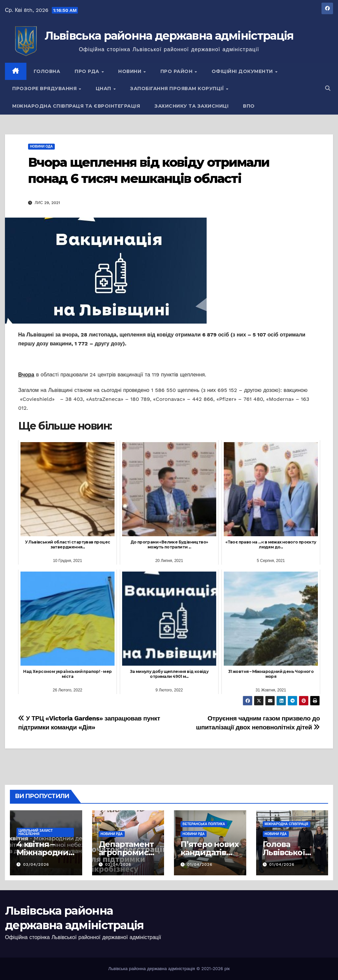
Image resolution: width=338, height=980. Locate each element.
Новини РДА (112, 834)
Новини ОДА (41, 146)
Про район (177, 71)
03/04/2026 (36, 864)
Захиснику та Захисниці (191, 106)
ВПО (249, 106)
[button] (328, 88)
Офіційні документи (243, 71)
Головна (47, 71)
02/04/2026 (118, 864)
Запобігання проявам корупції (178, 88)
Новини (131, 71)
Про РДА (88, 71)
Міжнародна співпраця (287, 824)
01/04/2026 (200, 864)
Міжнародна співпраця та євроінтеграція (76, 106)
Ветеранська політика (204, 824)
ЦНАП (104, 88)
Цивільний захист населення (36, 832)
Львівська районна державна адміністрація (169, 36)
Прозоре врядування (45, 88)
